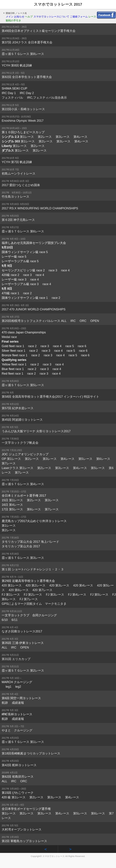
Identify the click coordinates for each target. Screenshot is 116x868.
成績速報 (18, 703)
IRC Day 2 (27, 93)
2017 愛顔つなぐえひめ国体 (21, 185)
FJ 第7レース (29, 599)
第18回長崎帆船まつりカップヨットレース (31, 753)
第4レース (80, 137)
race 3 (53, 270)
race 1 (15, 293)
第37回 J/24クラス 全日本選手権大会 (27, 42)
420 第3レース (59, 585)
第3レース (63, 137)
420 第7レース (42, 590)
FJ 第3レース (55, 595)
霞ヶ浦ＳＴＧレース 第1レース (23, 742)
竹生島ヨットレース (15, 197)
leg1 (9, 687)
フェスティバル (12, 98)
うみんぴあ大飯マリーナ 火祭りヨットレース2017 (36, 431)
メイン (10, 17)
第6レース (103, 459)
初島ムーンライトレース (19, 174)
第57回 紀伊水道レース (18, 408)
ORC (83, 321)
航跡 (5, 703)
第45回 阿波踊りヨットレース (22, 420)
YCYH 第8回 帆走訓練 (17, 65)
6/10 (5, 620)
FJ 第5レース (99, 595)
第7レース (9, 463)
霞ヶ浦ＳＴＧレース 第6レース (23, 231)
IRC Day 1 (9, 93)
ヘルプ (29, 17)
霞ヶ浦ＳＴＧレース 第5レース (23, 385)
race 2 (40, 270)
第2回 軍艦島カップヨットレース (24, 841)
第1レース (27, 137)
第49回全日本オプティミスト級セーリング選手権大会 (39, 31)
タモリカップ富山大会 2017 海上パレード (30, 542)
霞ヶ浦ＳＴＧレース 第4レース (23, 484)
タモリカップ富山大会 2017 (21, 546)
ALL (4, 647)
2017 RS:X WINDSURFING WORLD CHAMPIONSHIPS (40, 208)
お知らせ (19, 17)
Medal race (9, 337)
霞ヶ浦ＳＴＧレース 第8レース (23, 54)
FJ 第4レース (77, 595)
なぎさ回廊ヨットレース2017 (22, 631)
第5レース (85, 459)
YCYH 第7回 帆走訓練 (17, 162)
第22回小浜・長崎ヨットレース (23, 109)
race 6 (82, 346)
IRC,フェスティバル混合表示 (47, 98)
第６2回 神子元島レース (18, 220)
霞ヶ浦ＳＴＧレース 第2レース (23, 671)
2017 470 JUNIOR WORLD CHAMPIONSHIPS (34, 309)
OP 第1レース (11, 459)
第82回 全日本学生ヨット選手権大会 (27, 77)
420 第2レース (35, 585)
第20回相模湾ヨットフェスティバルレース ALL (34, 321)
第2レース (45, 137)
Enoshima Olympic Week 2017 (23, 121)
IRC (73, 321)
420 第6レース (19, 590)
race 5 (44, 252)
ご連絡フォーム (79, 17)
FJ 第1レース (11, 595)
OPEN (95, 321)
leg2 (18, 687)
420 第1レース (12, 585)
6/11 (15, 620)
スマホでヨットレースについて (51, 17)
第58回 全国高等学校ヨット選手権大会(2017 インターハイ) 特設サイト (50, 397)
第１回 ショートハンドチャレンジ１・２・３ (33, 569)
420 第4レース (83, 585)
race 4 (65, 270)
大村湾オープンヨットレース (22, 830)
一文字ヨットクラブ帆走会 (20, 443)
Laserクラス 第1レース (18, 468)
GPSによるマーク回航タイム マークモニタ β (34, 604)
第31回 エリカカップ (16, 659)
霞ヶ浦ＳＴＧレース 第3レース (23, 558)
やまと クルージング (17, 730)
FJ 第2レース (33, 595)
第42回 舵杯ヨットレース (19, 765)
